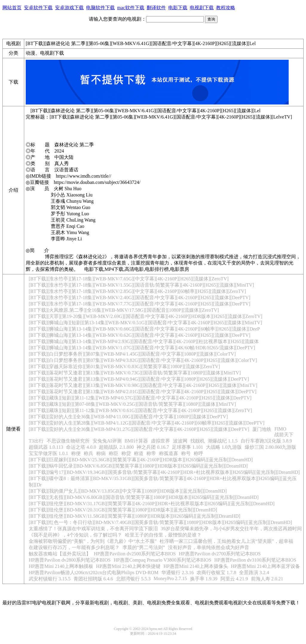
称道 (139, 453)
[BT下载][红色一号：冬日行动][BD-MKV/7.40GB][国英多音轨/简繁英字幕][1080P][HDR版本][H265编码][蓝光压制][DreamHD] (160, 522)
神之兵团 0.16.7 (153, 447)
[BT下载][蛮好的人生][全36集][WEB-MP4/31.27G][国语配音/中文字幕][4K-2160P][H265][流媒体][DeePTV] (139, 429)
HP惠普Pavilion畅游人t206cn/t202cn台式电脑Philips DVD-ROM (94, 572)
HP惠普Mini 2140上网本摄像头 (196, 566)
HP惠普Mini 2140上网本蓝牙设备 (266, 566)
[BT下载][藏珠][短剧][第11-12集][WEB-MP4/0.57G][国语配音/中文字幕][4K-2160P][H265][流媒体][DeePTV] (140, 398)
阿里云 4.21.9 (234, 579)
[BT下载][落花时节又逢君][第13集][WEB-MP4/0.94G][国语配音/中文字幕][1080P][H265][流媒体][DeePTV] (139, 379)
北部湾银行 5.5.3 (133, 579)
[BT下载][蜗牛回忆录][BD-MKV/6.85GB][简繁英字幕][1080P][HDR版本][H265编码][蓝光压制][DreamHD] (138, 466)
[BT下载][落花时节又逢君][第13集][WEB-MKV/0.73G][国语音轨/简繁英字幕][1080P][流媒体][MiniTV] (135, 373)
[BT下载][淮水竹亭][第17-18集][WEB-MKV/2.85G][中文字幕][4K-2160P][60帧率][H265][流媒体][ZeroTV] (137, 291)
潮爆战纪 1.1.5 (223, 441)
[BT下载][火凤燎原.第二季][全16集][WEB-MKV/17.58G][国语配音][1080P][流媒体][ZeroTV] (124, 310)
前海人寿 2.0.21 (267, 579)
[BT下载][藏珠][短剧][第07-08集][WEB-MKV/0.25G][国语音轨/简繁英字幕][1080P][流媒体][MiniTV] (132, 404)
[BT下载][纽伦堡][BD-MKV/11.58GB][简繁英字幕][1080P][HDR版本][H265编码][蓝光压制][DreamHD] (134, 516)
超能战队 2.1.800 (116, 447)
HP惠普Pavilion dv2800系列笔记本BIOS (70, 560)
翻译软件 (156, 8)
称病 (101, 453)
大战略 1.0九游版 (224, 447)
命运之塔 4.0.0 (81, 447)
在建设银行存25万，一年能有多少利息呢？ (74, 547)
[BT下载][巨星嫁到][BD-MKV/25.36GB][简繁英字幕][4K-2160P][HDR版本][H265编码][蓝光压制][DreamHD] (141, 460)
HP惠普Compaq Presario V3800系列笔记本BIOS (162, 560)
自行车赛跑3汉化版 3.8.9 (266, 441)
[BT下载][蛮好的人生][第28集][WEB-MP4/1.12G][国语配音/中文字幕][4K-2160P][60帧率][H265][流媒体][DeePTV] (147, 423)
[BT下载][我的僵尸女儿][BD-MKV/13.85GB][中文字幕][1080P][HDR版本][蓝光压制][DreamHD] (128, 491)
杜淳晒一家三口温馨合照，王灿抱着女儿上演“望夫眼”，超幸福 (226, 541)
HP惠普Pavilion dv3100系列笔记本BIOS (255, 560)
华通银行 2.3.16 (178, 572)
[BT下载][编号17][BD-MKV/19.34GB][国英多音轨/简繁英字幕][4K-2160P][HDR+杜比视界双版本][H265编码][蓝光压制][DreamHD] (164, 472)
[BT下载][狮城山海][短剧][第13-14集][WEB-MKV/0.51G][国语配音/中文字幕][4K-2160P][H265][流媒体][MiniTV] (145, 323)
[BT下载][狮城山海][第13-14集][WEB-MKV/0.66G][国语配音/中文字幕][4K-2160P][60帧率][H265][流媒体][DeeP (144, 329)
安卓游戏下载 (69, 8)
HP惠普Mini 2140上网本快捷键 (128, 566)
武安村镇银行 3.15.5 (50, 579)
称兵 (88, 453)
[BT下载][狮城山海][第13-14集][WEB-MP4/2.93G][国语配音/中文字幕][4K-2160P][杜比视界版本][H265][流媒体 (144, 341)
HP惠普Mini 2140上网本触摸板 (61, 566)
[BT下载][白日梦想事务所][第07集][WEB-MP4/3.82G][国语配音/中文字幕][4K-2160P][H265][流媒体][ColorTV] (143, 360)
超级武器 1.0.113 (46, 447)
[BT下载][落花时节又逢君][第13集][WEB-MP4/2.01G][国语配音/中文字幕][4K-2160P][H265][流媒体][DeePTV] (143, 392)
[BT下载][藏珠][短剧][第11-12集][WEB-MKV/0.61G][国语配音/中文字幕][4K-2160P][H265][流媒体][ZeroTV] (140, 410)
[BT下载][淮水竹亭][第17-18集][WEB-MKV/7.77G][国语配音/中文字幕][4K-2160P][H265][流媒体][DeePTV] (140, 304)
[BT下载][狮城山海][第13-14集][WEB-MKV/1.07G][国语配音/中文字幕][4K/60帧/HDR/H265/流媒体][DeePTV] (142, 348)
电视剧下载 (202, 8)
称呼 (198, 453)
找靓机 (198, 441)
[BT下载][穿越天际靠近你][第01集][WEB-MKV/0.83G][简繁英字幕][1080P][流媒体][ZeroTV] (124, 366)
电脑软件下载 (100, 8)
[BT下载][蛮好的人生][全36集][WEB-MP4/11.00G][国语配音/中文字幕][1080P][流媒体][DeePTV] (128, 417)
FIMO (280, 429)
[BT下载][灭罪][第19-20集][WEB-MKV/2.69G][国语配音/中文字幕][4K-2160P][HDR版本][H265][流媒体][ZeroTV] (146, 316)
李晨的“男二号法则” (144, 547)
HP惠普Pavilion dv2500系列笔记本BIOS (135, 554)
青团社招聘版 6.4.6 (93, 579)
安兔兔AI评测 (107, 441)
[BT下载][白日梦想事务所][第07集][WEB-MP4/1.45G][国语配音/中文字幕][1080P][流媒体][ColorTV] (132, 354)
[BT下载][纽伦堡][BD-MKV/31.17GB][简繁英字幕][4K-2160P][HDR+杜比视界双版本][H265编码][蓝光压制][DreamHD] (152, 504)
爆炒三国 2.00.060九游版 (270, 447)
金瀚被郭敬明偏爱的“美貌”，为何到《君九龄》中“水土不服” (93, 541)
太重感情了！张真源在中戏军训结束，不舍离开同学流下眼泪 (93, 529)
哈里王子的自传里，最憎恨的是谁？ (163, 535)
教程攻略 (226, 8)
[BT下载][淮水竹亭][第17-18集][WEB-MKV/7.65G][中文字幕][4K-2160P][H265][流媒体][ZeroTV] (129, 279)
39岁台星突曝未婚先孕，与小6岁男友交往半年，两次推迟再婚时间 (231, 529)
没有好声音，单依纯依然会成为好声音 (209, 547)
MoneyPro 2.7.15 (170, 578)
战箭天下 (284, 435)
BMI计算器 (136, 441)
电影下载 (178, 8)
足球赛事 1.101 (187, 447)
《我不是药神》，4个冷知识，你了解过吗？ (75, 535)
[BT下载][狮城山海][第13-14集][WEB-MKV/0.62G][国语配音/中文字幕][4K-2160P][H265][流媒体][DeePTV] (140, 335)
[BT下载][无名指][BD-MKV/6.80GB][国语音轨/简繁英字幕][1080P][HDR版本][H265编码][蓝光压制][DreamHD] (144, 497)
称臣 (114, 453)
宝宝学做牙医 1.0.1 (48, 453)
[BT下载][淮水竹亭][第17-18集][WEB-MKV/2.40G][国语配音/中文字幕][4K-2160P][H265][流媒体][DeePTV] (140, 298)
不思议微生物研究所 (68, 441)
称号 (186, 453)
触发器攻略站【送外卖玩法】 (60, 554)
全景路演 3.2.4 (254, 572)
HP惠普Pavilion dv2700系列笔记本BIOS (220, 554)
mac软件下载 (131, 8)
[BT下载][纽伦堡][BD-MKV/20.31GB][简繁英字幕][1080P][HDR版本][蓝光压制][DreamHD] (123, 510)
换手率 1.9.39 (204, 579)
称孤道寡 (169, 453)
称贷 (126, 453)
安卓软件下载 (38, 8)
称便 (76, 453)
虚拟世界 (160, 441)
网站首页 (12, 8)
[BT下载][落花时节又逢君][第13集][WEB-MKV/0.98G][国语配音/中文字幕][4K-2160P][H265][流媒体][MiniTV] (143, 385)
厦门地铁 (262, 429)
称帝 (151, 453)
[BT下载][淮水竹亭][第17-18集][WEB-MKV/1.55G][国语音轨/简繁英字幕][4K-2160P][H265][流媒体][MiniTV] (141, 285)
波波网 (180, 441)
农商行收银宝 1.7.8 (216, 572)
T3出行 (36, 441)
